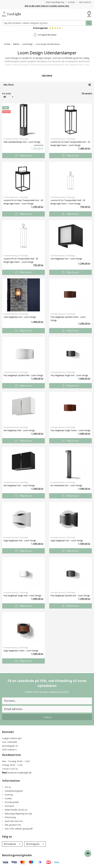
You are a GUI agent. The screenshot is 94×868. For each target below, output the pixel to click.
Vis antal (6, 94)
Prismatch (8, 806)
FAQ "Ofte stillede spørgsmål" (18, 829)
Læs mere (47, 76)
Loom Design (28, 44)
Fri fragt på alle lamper (47, 35)
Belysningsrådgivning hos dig (17, 814)
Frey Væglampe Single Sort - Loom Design (69, 375)
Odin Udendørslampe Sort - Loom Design (22, 142)
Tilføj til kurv (24, 156)
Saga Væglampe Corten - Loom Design (21, 651)
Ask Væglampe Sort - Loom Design (19, 486)
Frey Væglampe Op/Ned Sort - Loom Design (70, 596)
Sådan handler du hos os (15, 810)
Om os (7, 787)
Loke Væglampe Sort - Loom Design (20, 317)
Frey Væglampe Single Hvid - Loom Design (22, 596)
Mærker (16, 44)
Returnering (9, 817)
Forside (7, 44)
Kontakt (72, 2)
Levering (8, 795)
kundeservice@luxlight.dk (20, 773)
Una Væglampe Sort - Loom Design (66, 259)
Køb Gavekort (85, 2)
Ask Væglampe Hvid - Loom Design (19, 430)
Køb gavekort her (12, 825)
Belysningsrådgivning (55, 2)
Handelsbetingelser (13, 791)
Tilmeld (47, 717)
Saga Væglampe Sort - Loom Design (67, 541)
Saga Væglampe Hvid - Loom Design (20, 541)
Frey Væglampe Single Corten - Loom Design (70, 430)
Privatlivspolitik (10, 802)
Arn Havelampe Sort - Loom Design (66, 486)
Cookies (7, 799)
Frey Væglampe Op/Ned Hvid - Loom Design (23, 375)
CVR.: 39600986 (10, 742)
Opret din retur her (12, 821)
